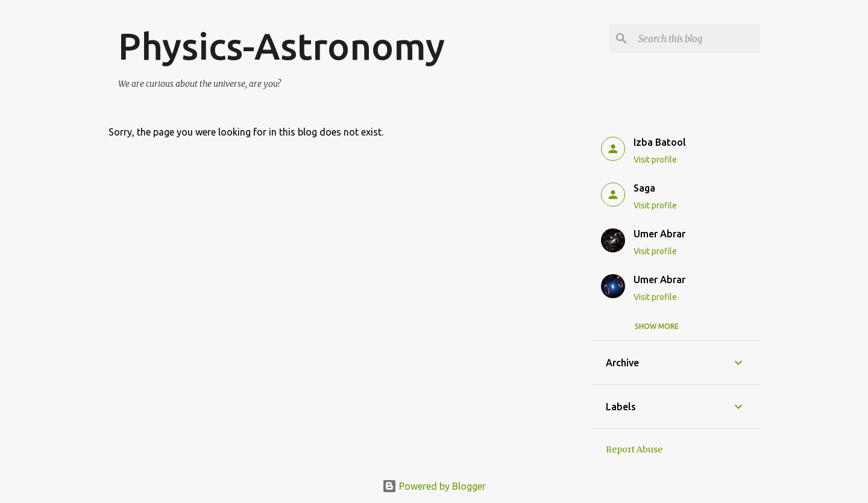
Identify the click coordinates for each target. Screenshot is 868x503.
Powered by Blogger (434, 486)
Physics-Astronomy (281, 46)
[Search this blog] (697, 39)
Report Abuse (634, 449)
